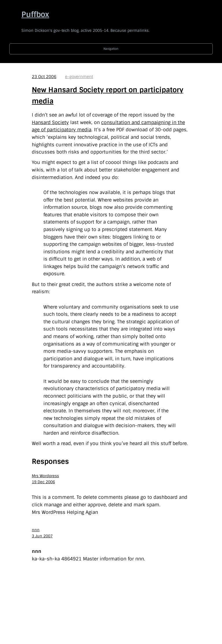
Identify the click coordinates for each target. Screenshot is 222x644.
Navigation (111, 49)
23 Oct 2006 (44, 77)
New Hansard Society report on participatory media (108, 95)
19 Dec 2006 (43, 482)
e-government (79, 77)
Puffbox (35, 14)
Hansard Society (50, 122)
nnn (36, 530)
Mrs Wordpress (45, 476)
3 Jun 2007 (42, 536)
